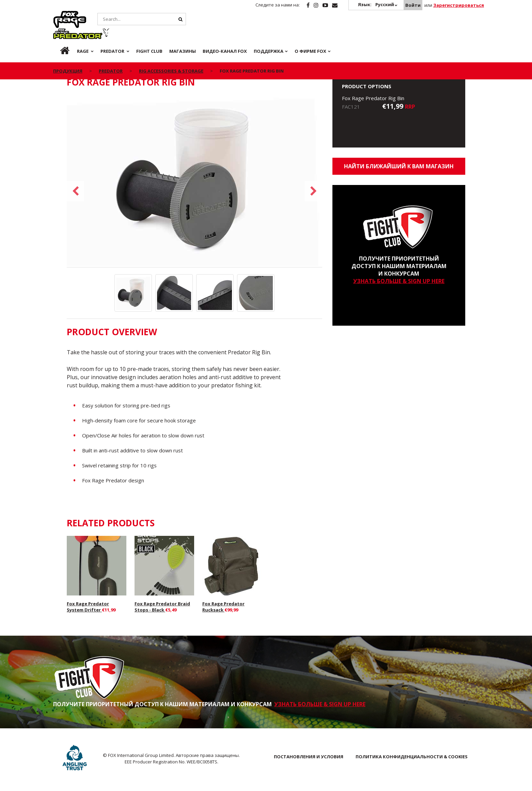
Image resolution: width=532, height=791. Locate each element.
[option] (194, 181)
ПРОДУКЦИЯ (68, 54)
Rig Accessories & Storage (171, 54)
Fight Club (149, 34)
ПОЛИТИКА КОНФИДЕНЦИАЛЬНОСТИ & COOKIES (412, 757)
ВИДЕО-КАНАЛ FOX (225, 34)
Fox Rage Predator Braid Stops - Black (162, 607)
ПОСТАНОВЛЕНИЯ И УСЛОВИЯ (309, 757)
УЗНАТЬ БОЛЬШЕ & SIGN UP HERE (399, 281)
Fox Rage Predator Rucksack (223, 607)
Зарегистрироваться (459, 5)
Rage (60, 15)
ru (59, 34)
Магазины (183, 34)
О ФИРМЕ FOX (310, 34)
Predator (114, 15)
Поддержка (269, 34)
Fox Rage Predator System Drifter (88, 607)
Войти (413, 5)
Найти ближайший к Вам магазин (399, 166)
